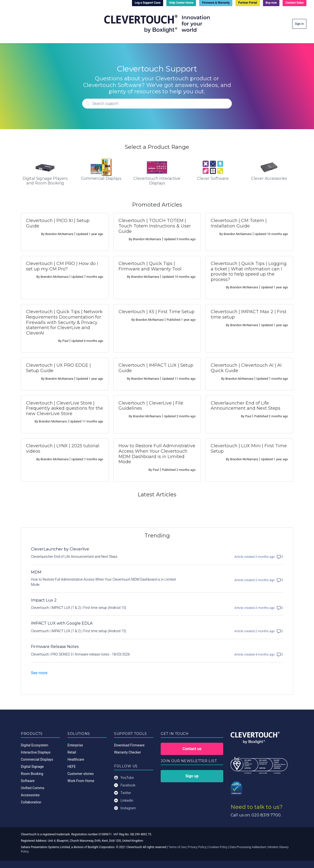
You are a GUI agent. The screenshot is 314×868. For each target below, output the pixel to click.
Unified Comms (33, 788)
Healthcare (76, 759)
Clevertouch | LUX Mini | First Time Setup (249, 448)
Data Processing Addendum (248, 847)
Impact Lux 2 (44, 600)
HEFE (72, 767)
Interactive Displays (36, 752)
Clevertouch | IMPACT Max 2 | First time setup (249, 314)
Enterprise (75, 745)
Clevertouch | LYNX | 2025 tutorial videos (63, 448)
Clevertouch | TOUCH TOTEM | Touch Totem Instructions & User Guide (155, 226)
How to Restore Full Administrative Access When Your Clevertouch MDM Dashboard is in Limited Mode (157, 454)
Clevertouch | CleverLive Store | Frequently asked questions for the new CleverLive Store (65, 408)
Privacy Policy (197, 847)
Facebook (125, 785)
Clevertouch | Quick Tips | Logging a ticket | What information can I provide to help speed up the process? (249, 272)
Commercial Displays (37, 759)
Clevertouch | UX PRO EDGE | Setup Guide (58, 368)
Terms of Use (177, 847)
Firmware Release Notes (55, 647)
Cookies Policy (218, 847)
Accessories (30, 795)
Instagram (125, 808)
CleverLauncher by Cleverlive (60, 549)
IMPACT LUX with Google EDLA (62, 623)
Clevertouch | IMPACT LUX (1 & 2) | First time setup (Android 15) (78, 608)
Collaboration (31, 802)
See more (39, 673)
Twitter (123, 793)
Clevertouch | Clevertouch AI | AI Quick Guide (246, 368)
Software (28, 781)
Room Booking (32, 774)
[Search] (157, 103)
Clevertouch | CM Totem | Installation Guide (239, 223)
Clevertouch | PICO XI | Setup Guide (58, 223)
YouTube (124, 778)
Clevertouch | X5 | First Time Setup (157, 312)
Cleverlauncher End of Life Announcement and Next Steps (246, 406)
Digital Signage (32, 767)
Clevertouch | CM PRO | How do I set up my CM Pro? (62, 266)
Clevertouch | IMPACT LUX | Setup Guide (156, 368)
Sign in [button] (299, 24)
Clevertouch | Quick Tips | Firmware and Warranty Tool (150, 266)
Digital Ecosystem (34, 745)
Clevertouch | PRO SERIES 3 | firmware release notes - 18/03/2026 (80, 654)
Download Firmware (129, 745)
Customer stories (81, 774)
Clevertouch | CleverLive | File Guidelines (151, 406)
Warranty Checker (128, 752)
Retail (72, 752)
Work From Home (81, 781)
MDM (36, 572)
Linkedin (124, 801)
